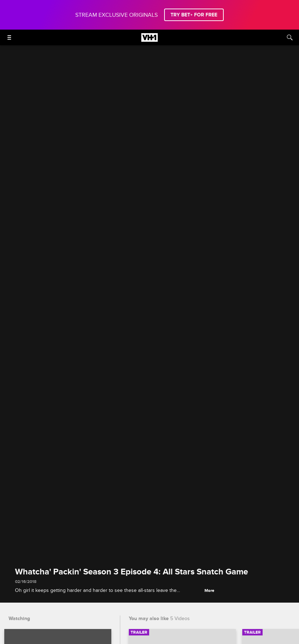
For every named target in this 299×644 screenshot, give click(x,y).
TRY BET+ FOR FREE (194, 15)
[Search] (290, 37)
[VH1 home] (149, 40)
